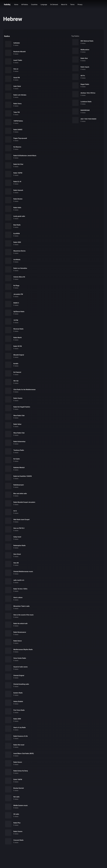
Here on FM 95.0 (19, 528)
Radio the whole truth (20, 624)
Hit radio (16, 814)
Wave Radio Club (19, 416)
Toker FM (17, 112)
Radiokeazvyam (19, 485)
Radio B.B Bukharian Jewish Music (25, 156)
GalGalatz (17, 43)
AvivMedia (17, 260)
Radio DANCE (18, 130)
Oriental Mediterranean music (23, 572)
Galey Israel (17, 537)
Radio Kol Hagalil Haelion (22, 407)
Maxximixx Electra (19, 251)
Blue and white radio (20, 494)
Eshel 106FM (18, 779)
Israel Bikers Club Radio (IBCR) (24, 753)
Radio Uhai (84, 58)
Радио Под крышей (20, 138)
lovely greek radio (19, 216)
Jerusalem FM (18, 294)
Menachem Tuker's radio (21, 606)
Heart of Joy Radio (20, 727)
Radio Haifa (17, 208)
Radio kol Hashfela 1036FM (23, 476)
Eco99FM (17, 234)
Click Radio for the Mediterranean (25, 390)
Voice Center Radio (20, 658)
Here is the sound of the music (23, 615)
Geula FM (17, 78)
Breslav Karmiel (19, 788)
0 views (16, 45)
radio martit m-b (19, 580)
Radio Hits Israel (19, 745)
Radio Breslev (18, 199)
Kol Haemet (17, 372)
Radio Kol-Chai (18, 164)
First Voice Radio (19, 710)
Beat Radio (17, 225)
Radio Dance (18, 641)
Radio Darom (18, 762)
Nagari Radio (85, 84)
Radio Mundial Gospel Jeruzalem (24, 502)
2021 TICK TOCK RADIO (88, 119)
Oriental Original (19, 675)
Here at (16, 69)
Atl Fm (83, 76)
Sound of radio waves (21, 667)
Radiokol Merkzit (19, 468)
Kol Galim (17, 459)
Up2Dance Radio (19, 312)
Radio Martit (18, 338)
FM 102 (16, 381)
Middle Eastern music (21, 805)
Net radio (16, 797)
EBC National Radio (87, 41)
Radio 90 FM (18, 346)
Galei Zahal (17, 86)
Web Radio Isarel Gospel (21, 520)
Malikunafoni (85, 50)
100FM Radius (18, 121)
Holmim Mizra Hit (19, 277)
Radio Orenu (17, 104)
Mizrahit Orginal (19, 355)
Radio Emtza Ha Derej (21, 771)
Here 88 (16, 563)
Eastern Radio (18, 693)
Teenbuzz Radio (19, 450)
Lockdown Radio (86, 102)
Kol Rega (16, 286)
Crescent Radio (18, 840)
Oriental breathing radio (21, 684)
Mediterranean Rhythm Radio (23, 649)
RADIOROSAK (85, 110)
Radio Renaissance (20, 632)
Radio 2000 (17, 242)
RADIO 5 (16, 303)
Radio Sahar (17, 424)
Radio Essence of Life (21, 736)
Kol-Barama (17, 147)
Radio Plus (17, 823)
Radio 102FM (18, 173)
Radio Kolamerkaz (19, 442)
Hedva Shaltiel (18, 701)
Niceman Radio (18, 329)
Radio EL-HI (17, 182)
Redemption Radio (19, 546)
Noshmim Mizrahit (20, 52)
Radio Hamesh (18, 190)
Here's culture (18, 598)
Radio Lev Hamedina (20, 268)
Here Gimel (17, 554)
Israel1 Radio (18, 60)
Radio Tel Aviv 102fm (20, 589)
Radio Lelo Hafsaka (20, 95)
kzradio (16, 364)
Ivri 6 (15, 511)
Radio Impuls (85, 67)
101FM (16, 320)
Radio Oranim (18, 398)
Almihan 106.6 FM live (88, 93)
